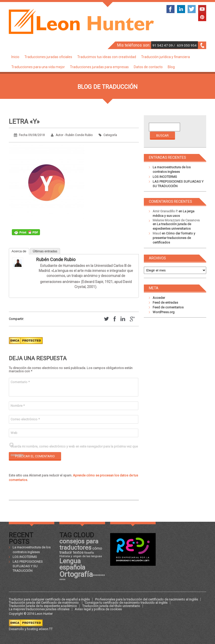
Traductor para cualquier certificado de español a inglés (49, 599)
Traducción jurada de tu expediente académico (43, 606)
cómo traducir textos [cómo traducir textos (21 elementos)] (81, 550)
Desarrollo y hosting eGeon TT (31, 629)
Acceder (159, 298)
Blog (171, 67)
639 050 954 (187, 45)
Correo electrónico (25, 419)
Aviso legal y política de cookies (98, 609)
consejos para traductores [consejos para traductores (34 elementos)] (79, 544)
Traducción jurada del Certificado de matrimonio (44, 603)
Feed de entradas (165, 303)
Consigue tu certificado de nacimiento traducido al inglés (126, 603)
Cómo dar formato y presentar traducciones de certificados (174, 238)
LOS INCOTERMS (165, 177)
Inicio (15, 57)
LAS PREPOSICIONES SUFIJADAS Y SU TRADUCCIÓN (28, 566)
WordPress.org (164, 312)
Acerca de (19, 251)
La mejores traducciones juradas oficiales (39, 609)
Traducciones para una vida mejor (38, 67)
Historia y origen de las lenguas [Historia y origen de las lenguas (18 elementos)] (81, 556)
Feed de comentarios (168, 307)
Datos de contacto (148, 67)
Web (14, 433)
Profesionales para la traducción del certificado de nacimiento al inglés (146, 599)
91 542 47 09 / (164, 45)
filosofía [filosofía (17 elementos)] (89, 553)
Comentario (20, 382)
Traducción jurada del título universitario (111, 606)
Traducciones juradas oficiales (48, 57)
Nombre (18, 406)
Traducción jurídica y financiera (165, 57)
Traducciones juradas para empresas (99, 67)
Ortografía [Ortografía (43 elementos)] (76, 574)
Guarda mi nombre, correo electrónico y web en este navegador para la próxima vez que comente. (74, 448)
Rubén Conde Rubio (56, 259)
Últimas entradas (45, 251)
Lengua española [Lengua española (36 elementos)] (72, 564)
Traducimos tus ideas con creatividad (107, 57)
